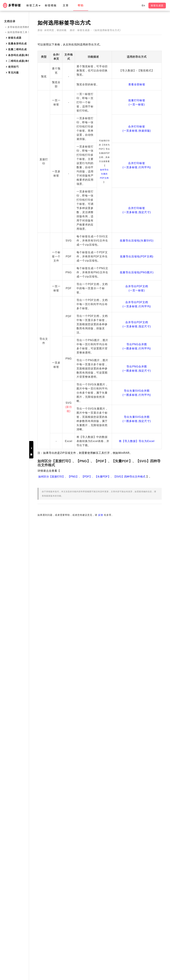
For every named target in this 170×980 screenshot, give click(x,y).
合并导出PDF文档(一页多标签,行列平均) (137, 636)
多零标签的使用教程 (19, 27)
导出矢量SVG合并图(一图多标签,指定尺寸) (137, 821)
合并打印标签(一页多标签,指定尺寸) (137, 450)
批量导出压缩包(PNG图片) (137, 585)
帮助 (81, 5)
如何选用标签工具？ (19, 32)
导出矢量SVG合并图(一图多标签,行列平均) (137, 780)
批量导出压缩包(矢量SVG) (137, 529)
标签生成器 (157, 5)
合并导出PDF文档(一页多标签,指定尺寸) (137, 666)
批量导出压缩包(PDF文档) (137, 557)
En (143, 5)
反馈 (126, 945)
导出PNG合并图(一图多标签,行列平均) (137, 701)
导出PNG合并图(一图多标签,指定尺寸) (137, 739)
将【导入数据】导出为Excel (137, 855)
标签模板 (51, 5)
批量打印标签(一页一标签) (137, 148)
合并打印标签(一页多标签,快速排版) (137, 220)
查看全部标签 (137, 105)
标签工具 (35, 5)
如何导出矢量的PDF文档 (106, 338)
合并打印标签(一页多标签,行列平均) (137, 323)
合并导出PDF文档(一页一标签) (137, 612)
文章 (66, 5)
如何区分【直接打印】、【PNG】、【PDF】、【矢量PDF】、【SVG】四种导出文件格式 (112, 898)
